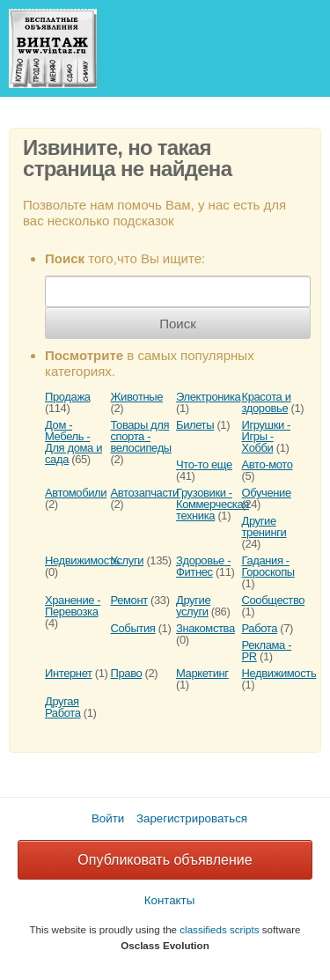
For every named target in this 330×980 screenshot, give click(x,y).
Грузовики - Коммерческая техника (213, 504)
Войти (108, 818)
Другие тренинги (264, 527)
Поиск (178, 324)
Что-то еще (204, 464)
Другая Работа (63, 707)
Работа (260, 628)
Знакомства (205, 628)
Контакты (170, 900)
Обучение (267, 493)
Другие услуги (193, 606)
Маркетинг (202, 673)
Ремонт (129, 600)
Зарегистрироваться (192, 818)
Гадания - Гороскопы (268, 566)
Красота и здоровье (267, 402)
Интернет (69, 673)
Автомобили (76, 493)
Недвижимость (82, 560)
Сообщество (274, 600)
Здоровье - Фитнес (203, 566)
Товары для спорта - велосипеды (141, 436)
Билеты (195, 425)
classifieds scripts (219, 929)
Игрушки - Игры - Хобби (266, 436)
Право (127, 673)
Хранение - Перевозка (73, 606)
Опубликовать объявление (165, 860)
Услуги (128, 560)
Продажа (68, 397)
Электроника (208, 397)
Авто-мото (268, 464)
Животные (137, 397)
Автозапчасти (145, 493)
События (133, 628)
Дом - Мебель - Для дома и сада (73, 442)
